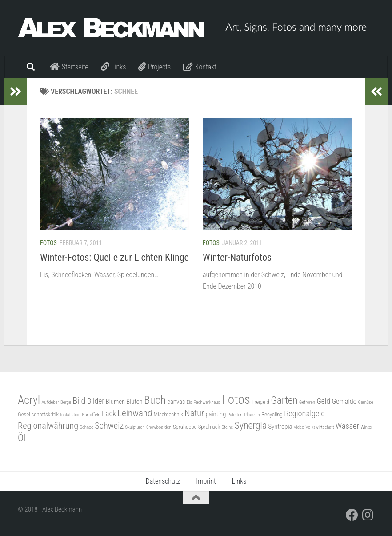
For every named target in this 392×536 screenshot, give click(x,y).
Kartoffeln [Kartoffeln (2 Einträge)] (91, 415)
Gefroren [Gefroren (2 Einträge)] (307, 402)
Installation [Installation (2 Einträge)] (70, 415)
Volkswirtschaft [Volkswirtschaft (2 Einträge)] (320, 427)
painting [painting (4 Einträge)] (216, 414)
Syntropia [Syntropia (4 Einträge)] (280, 427)
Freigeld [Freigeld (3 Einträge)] (260, 402)
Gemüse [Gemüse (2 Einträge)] (366, 402)
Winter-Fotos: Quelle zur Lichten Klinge (114, 257)
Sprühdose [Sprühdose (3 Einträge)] (185, 427)
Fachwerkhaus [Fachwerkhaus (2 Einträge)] (207, 402)
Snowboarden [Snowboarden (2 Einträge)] (159, 427)
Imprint (206, 481)
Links (239, 481)
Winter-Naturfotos (237, 257)
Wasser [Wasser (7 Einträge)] (347, 426)
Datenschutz (163, 481)
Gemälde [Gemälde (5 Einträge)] (344, 401)
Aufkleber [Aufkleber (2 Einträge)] (50, 402)
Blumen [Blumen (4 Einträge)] (115, 402)
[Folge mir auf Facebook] (352, 515)
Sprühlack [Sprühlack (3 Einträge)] (209, 427)
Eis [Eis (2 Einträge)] (189, 402)
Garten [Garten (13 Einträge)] (284, 401)
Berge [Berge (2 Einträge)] (66, 402)
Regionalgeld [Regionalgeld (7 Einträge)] (304, 413)
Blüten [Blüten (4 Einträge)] (134, 402)
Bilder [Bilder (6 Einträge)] (96, 401)
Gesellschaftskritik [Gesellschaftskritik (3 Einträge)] (38, 414)
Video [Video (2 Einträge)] (299, 427)
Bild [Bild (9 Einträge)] (79, 401)
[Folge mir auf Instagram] (368, 515)
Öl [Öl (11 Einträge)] (22, 438)
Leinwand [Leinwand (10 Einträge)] (135, 413)
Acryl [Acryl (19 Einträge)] (29, 400)
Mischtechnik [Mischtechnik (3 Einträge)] (168, 414)
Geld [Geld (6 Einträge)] (323, 401)
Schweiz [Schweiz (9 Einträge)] (109, 426)
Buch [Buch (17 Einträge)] (155, 400)
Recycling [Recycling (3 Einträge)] (272, 414)
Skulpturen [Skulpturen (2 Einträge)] (135, 427)
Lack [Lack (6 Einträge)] (109, 414)
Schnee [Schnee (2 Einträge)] (86, 427)
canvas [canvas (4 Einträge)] (176, 402)
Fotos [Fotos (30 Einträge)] (236, 399)
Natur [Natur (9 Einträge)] (194, 413)
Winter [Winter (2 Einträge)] (366, 427)
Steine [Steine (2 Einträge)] (227, 427)
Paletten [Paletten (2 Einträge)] (235, 415)
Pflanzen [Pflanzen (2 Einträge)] (252, 415)
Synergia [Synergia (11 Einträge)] (251, 425)
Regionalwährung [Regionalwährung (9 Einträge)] (48, 426)
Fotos (48, 243)
